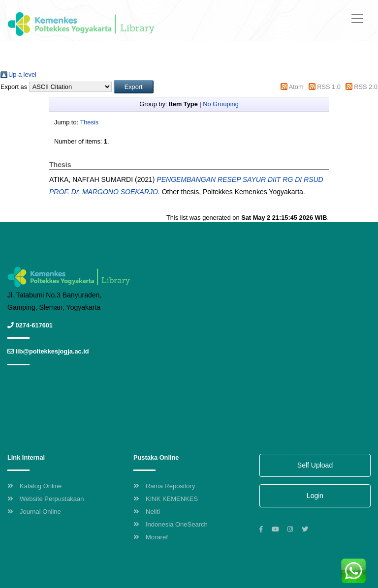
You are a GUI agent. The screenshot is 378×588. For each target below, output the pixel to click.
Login (315, 496)
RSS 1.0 (329, 87)
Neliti (147, 512)
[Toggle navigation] (357, 19)
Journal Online (34, 512)
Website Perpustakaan (46, 499)
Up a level (22, 74)
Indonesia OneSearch (171, 524)
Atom (296, 87)
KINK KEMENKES (166, 499)
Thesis (89, 122)
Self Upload (315, 465)
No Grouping (221, 104)
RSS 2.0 (366, 87)
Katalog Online (34, 486)
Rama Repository (164, 486)
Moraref (151, 537)
